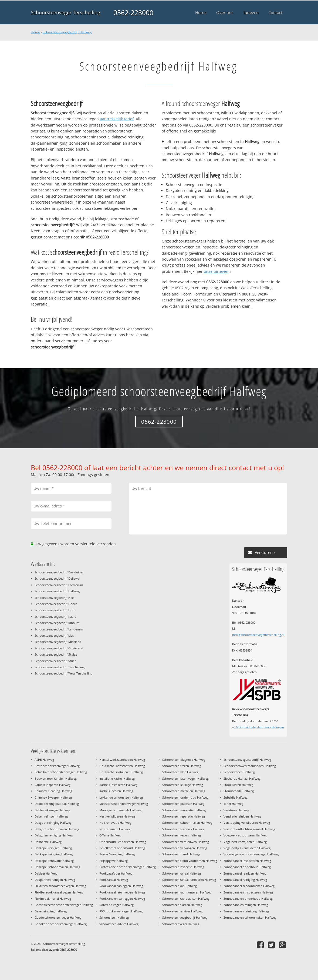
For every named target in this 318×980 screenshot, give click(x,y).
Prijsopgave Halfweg (114, 861)
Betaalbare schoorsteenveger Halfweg (61, 772)
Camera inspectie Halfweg (53, 785)
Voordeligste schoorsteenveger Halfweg (251, 854)
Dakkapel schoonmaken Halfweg (57, 867)
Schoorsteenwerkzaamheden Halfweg (250, 766)
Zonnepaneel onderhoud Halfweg (247, 867)
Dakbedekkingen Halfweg (52, 810)
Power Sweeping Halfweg (117, 854)
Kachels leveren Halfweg (116, 791)
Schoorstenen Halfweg (239, 772)
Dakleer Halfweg (46, 873)
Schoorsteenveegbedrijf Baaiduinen (59, 572)
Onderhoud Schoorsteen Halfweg (123, 842)
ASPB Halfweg (44, 760)
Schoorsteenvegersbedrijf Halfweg (247, 760)
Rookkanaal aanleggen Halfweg (121, 886)
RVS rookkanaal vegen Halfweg (121, 911)
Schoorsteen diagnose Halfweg (184, 760)
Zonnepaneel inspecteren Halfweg (247, 861)
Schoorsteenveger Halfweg (181, 924)
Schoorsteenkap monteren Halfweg (187, 892)
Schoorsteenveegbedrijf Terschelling (60, 667)
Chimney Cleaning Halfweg (53, 791)
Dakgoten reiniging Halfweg (54, 835)
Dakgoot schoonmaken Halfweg (57, 829)
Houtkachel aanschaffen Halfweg (122, 766)
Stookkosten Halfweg (238, 785)
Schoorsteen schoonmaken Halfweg (187, 823)
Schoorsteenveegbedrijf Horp (55, 610)
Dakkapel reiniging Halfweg (54, 854)
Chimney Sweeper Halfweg (53, 797)
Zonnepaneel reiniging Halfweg (245, 880)
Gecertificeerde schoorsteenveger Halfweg (64, 905)
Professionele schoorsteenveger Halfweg (128, 867)
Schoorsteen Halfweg (114, 917)
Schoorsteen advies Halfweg (119, 924)
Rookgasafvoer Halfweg (116, 873)
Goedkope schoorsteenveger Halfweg (61, 924)
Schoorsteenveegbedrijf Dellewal (57, 578)
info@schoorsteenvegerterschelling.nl (258, 635)
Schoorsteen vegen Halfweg (182, 835)
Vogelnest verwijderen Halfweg (245, 842)
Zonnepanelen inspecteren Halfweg (248, 892)
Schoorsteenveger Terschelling (65, 12)
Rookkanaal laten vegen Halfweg (122, 892)
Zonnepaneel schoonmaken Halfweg (249, 886)
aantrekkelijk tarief (117, 119)
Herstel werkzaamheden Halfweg (122, 760)
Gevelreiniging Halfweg (51, 911)
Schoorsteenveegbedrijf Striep (55, 661)
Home (35, 32)
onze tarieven (216, 271)
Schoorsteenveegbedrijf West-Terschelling (63, 673)
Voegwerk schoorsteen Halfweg (245, 835)
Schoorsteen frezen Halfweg (182, 766)
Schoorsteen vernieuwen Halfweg (186, 842)
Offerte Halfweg (110, 835)
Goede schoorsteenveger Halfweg (58, 917)
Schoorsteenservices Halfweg (182, 911)
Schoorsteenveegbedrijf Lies (54, 635)
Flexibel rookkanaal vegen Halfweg (59, 892)
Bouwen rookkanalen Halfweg (56, 778)
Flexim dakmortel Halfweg (53, 898)
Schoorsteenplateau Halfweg (182, 905)
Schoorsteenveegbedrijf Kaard (55, 617)
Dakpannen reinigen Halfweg (55, 880)
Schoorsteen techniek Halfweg (183, 829)
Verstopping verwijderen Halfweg (247, 823)
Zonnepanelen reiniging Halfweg (246, 911)
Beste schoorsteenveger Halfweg (57, 766)
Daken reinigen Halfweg (51, 816)
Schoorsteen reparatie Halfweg (184, 816)
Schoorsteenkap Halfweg (180, 886)
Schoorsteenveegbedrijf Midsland (58, 642)
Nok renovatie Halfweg (115, 823)
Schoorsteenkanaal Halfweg (182, 873)
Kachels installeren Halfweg (118, 785)
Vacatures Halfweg (236, 810)
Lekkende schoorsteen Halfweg (121, 797)
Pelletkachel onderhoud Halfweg (122, 848)
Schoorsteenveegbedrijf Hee (54, 598)
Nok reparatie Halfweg (115, 829)
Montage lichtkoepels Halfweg (120, 810)
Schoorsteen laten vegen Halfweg (185, 778)
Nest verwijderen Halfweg (117, 816)
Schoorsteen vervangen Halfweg (185, 848)
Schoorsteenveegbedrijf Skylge (56, 654)
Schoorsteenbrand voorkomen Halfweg (190, 861)
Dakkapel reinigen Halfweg (53, 848)
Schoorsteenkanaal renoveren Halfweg (189, 880)
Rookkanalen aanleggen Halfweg (122, 898)
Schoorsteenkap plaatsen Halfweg (186, 898)
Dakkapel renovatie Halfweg (54, 861)
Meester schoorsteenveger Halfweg (124, 804)
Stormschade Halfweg (239, 791)
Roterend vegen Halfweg (116, 905)
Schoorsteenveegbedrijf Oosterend (59, 648)
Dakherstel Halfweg (48, 842)
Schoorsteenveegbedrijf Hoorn (56, 604)
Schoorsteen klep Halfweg (180, 772)
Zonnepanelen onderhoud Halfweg (248, 898)
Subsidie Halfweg (236, 797)
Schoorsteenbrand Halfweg (181, 854)
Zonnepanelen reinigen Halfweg (246, 905)
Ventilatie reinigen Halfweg (242, 816)
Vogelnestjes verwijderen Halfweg (247, 848)
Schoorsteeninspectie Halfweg (183, 867)
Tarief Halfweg (233, 804)
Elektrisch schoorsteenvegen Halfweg (60, 886)
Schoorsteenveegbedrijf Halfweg (67, 32)
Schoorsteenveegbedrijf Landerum (59, 629)
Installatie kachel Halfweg (117, 778)
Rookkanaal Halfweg (114, 880)
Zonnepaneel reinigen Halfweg (245, 873)
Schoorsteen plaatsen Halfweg (183, 804)
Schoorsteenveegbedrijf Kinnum (57, 623)
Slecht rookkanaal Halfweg (242, 778)
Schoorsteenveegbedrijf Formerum (59, 585)
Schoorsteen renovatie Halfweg (184, 810)
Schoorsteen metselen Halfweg (184, 791)
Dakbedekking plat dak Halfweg (57, 804)
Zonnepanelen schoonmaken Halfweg (250, 917)
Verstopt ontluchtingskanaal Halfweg (249, 829)
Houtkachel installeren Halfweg (121, 772)
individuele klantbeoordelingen (259, 727)
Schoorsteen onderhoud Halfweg (185, 797)
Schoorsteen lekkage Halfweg (183, 785)
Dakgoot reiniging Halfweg (53, 823)
